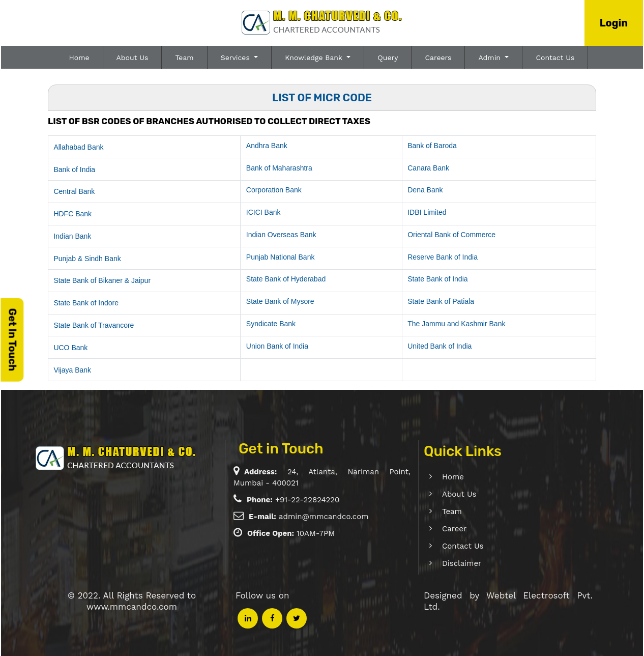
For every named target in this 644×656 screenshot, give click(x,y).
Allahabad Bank (78, 147)
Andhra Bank (267, 146)
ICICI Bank (264, 212)
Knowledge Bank (315, 58)
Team (184, 58)
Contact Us (555, 58)
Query (388, 58)
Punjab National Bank (281, 257)
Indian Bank (72, 236)
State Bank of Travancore (94, 325)
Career (443, 529)
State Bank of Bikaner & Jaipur (102, 280)
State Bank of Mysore (280, 301)
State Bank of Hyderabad (286, 279)
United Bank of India (440, 346)
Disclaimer (450, 563)
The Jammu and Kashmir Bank (456, 324)
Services (237, 58)
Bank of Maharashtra (279, 168)
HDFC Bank (72, 214)
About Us (133, 58)
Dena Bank (425, 190)
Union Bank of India (277, 346)
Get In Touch (12, 339)
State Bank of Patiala (441, 301)
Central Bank (74, 191)
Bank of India (74, 169)
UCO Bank (70, 348)
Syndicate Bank (271, 324)
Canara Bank (428, 168)
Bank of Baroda (432, 146)
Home (79, 58)
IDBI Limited (427, 212)
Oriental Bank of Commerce (451, 235)
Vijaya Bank (72, 370)
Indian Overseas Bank (281, 235)
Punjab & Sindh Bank (87, 259)
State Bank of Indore (86, 303)
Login (614, 23)
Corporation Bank (274, 190)
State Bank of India (437, 279)
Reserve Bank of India (443, 257)
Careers (438, 58)
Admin (490, 58)
